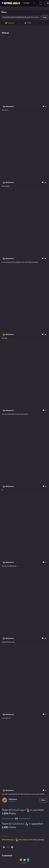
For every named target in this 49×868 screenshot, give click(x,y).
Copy (45, 17)
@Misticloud (10, 107)
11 (8, 847)
